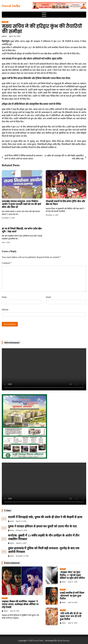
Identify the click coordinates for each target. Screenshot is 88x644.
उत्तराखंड (5, 22)
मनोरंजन (5, 598)
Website (5, 310)
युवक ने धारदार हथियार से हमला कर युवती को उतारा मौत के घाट (42, 526)
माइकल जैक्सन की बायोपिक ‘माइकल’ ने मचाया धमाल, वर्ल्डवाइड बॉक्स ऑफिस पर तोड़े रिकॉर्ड (20, 604)
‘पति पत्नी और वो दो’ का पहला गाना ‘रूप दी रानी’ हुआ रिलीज (71, 616)
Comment (7, 263)
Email (48, 297)
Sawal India (11, 6)
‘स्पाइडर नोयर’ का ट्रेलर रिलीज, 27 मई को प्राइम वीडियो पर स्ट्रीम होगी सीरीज (72, 575)
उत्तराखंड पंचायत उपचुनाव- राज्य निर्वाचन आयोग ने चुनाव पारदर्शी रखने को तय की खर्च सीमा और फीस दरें (21, 204)
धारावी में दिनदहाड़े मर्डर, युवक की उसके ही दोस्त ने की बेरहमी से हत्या (45, 517)
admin (4, 36)
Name (4, 297)
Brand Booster (63, 641)
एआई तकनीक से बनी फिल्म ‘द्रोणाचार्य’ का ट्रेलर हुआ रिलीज (72, 596)
